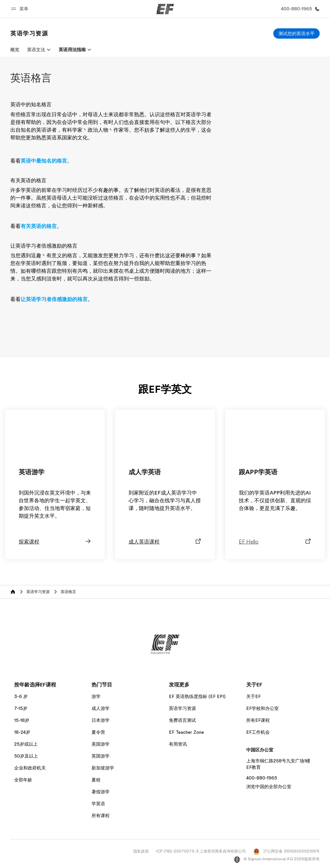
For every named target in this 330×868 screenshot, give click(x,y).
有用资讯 (178, 744)
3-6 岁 (21, 696)
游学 (96, 696)
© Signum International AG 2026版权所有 (277, 859)
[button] (21, 9)
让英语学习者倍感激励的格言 (54, 299)
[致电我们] (299, 9)
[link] (29, 33)
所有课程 (101, 816)
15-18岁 (22, 720)
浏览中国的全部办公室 (269, 787)
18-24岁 (22, 732)
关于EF (253, 696)
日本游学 (101, 720)
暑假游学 (101, 792)
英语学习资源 (182, 708)
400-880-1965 (262, 778)
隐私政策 (141, 851)
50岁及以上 (26, 756)
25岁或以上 (26, 744)
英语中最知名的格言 (44, 161)
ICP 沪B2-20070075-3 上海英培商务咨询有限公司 (201, 851)
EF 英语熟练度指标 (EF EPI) (197, 696)
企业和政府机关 (30, 768)
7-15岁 (21, 708)
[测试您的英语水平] (296, 33)
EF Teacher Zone (186, 732)
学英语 (98, 804)
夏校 (96, 780)
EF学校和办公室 (262, 708)
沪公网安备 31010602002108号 (286, 851)
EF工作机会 (258, 732)
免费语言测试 (182, 720)
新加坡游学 (103, 768)
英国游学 (101, 756)
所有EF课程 (258, 720)
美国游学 (101, 744)
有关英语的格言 (39, 226)
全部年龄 (23, 780)
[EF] (165, 9)
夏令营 (98, 732)
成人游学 (101, 708)
